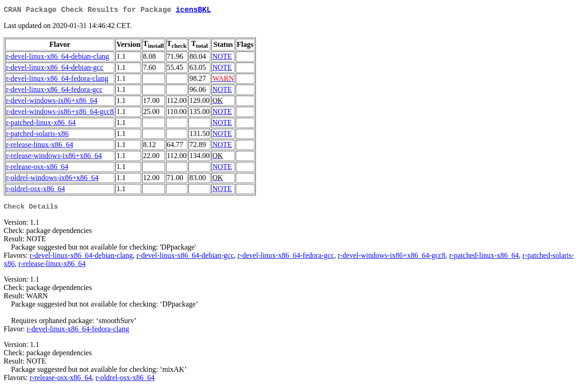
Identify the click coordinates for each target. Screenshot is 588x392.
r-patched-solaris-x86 (37, 135)
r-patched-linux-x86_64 (41, 124)
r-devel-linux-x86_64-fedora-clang (57, 80)
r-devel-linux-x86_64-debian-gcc (55, 69)
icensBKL (193, 11)
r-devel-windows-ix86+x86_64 (52, 102)
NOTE (222, 58)
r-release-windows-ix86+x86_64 (54, 157)
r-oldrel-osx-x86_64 (36, 190)
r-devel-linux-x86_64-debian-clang (57, 58)
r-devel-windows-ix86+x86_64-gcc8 (60, 113)
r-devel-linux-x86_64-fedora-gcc (54, 91)
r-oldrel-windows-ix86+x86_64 (52, 179)
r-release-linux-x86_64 (40, 146)
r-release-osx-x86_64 (37, 168)
